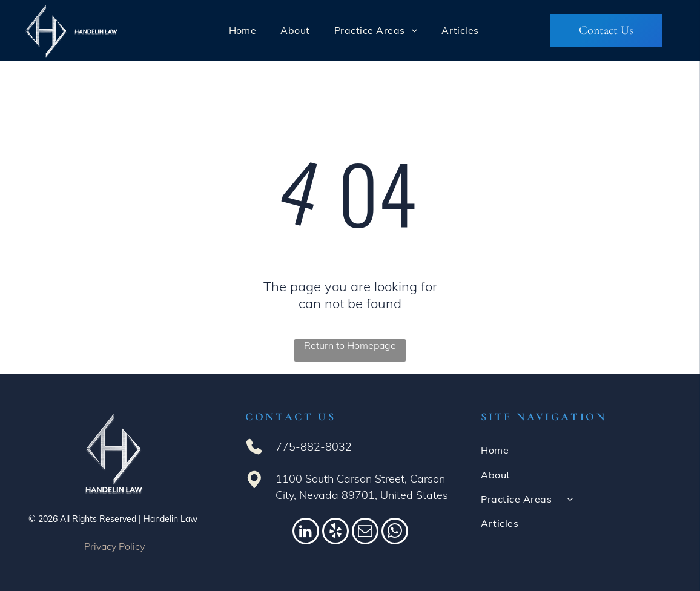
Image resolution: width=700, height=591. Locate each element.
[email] (365, 533)
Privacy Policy (114, 546)
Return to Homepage (350, 345)
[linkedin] (306, 533)
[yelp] (335, 533)
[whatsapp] (395, 533)
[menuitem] (243, 30)
